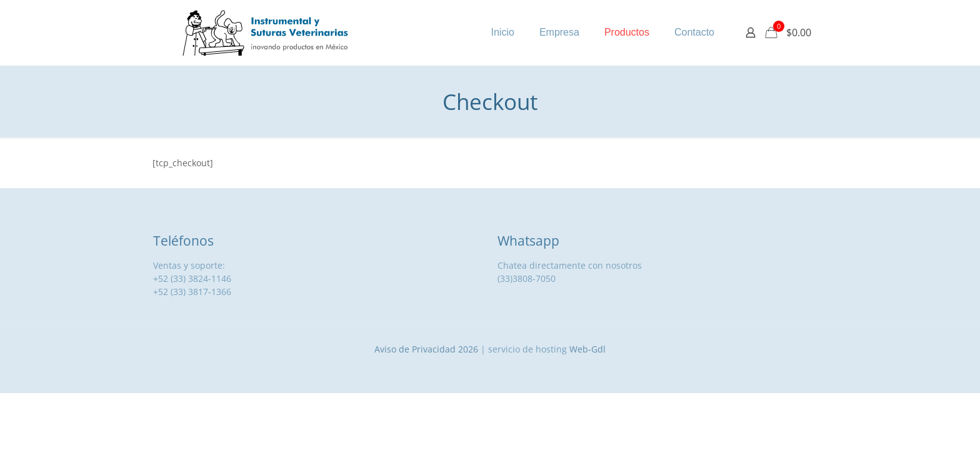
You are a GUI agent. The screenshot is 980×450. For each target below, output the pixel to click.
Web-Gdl (587, 349)
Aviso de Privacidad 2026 (426, 349)
